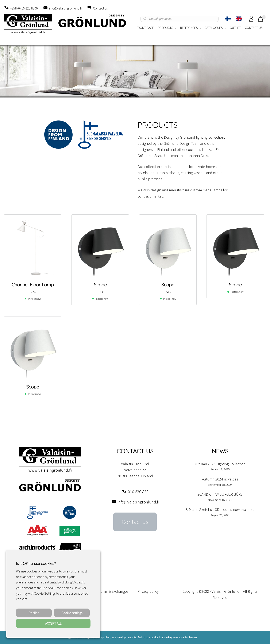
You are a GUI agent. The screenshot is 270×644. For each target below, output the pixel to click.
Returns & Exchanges (112, 591)
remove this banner (186, 637)
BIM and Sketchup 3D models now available (220, 509)
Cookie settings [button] (72, 613)
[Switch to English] (239, 19)
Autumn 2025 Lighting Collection (220, 464)
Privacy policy (148, 591)
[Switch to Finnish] (228, 19)
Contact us (100, 8)
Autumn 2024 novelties (220, 479)
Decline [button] (34, 613)
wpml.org (106, 637)
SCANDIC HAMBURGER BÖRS (220, 494)
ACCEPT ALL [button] (53, 623)
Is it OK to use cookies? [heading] (36, 563)
